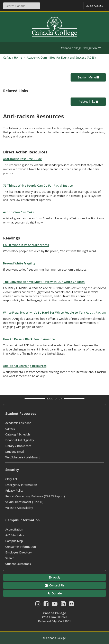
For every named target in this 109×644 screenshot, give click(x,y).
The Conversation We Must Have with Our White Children (44, 282)
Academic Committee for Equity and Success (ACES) (61, 57)
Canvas (10, 429)
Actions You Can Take (19, 212)
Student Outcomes (18, 564)
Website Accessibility (19, 508)
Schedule (25, 434)
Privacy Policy (14, 490)
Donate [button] (54, 593)
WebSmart (33, 457)
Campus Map (14, 541)
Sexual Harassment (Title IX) (24, 502)
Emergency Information (21, 485)
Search (10, 558)
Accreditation (14, 529)
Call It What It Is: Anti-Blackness (26, 245)
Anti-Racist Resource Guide (22, 159)
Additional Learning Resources (25, 366)
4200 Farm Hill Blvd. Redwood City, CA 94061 (54, 619)
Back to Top (54, 399)
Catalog (11, 434)
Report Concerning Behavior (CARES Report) (35, 496)
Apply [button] (54, 577)
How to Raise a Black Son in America (29, 339)
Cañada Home (13, 57)
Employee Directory (19, 552)
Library (10, 446)
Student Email (15, 452)
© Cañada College (54, 638)
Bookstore (24, 446)
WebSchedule (14, 457)
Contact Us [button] (55, 585)
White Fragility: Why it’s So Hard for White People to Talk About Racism (54, 312)
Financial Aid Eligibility (20, 440)
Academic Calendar (18, 423)
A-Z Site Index (15, 535)
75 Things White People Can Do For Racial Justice (38, 185)
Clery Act (11, 479)
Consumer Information (21, 547)
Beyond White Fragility (19, 263)
